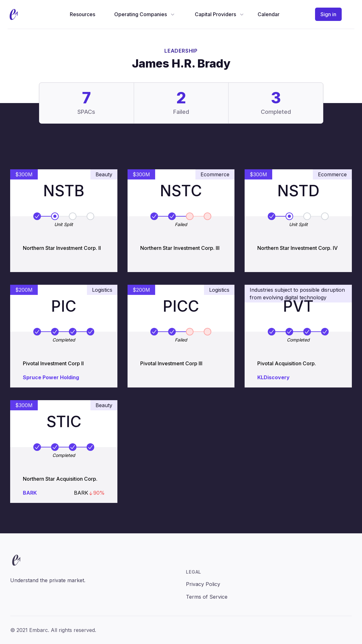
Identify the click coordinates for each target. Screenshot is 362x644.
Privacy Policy (203, 584)
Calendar (269, 14)
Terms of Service (207, 597)
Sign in (328, 14)
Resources (82, 14)
